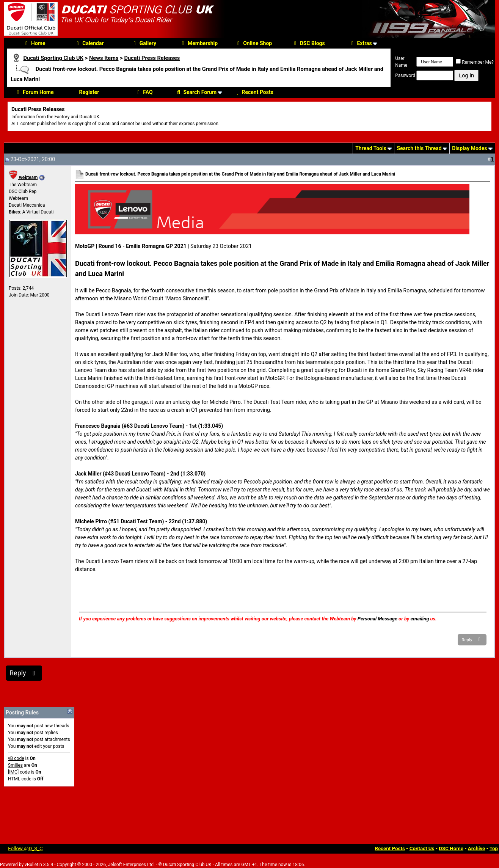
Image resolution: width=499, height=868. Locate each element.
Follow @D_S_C (25, 848)
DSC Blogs (308, 43)
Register (89, 92)
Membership (199, 43)
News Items (104, 58)
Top (494, 848)
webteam (23, 177)
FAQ (144, 92)
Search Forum (196, 92)
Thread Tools (371, 148)
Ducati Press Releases (152, 58)
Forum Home (34, 92)
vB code (16, 758)
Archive (477, 848)
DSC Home (451, 848)
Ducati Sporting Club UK (53, 58)
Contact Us (422, 848)
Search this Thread (419, 148)
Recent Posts (253, 92)
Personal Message (377, 619)
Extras (360, 43)
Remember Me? (475, 62)
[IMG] (13, 772)
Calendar (89, 43)
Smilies (15, 765)
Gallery (144, 43)
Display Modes (469, 148)
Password (405, 75)
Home (34, 43)
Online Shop (253, 43)
